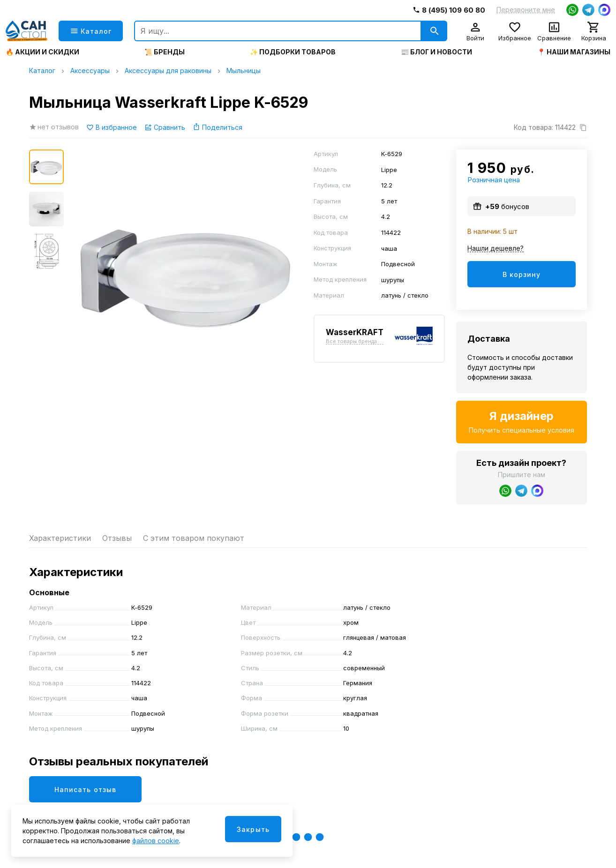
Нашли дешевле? (496, 249)
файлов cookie (156, 841)
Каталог (42, 71)
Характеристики (60, 538)
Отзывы (117, 538)
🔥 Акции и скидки (42, 52)
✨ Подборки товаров (293, 52)
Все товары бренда (351, 342)
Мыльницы (244, 71)
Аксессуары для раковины (168, 71)
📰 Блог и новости (436, 52)
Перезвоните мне (526, 10)
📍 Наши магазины (574, 52)
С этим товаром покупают (194, 538)
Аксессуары (90, 71)
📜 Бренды (165, 52)
